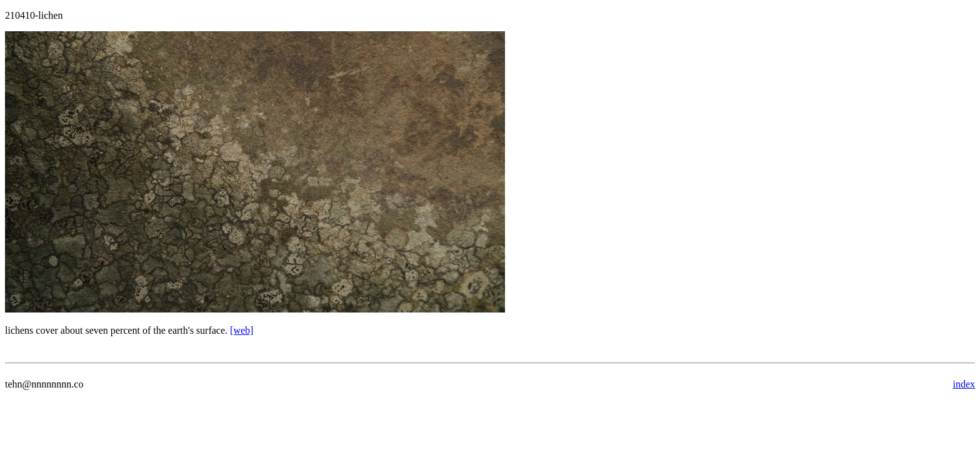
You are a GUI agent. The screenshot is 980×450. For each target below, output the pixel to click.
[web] (242, 330)
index (964, 384)
